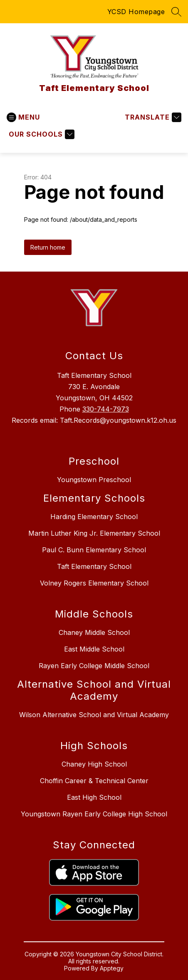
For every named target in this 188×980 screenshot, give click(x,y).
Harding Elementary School (94, 517)
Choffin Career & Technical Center (94, 781)
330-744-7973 (106, 409)
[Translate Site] (152, 117)
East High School (94, 797)
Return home (48, 247)
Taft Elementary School (94, 566)
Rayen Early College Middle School (94, 666)
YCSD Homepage (136, 12)
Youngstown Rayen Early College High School (94, 814)
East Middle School (94, 649)
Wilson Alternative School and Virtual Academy (94, 715)
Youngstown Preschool (94, 480)
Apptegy (112, 968)
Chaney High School (94, 764)
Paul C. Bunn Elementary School (94, 550)
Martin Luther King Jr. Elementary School (94, 533)
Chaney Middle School (94, 632)
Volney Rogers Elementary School (94, 583)
